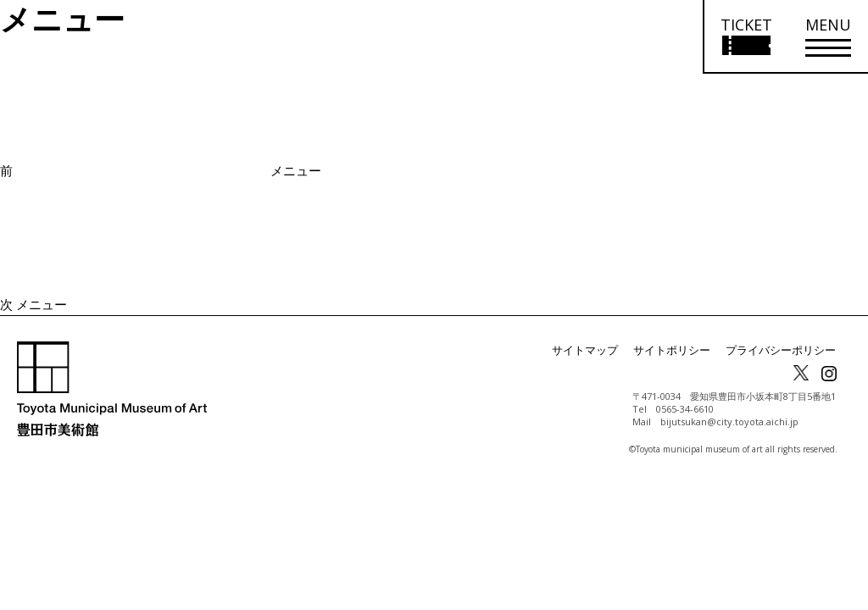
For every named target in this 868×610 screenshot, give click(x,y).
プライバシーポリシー (785, 350)
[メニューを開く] (828, 37)
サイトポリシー (683, 350)
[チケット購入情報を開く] (746, 37)
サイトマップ (602, 350)
